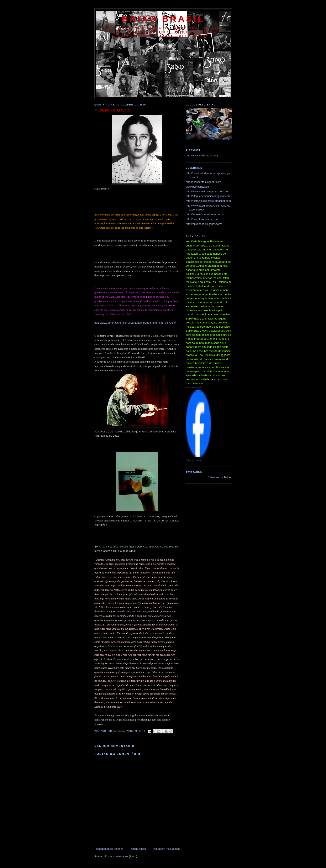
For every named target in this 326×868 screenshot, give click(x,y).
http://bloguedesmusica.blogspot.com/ (209, 196)
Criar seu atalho (194, 460)
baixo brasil (163, 19)
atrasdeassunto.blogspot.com (204, 182)
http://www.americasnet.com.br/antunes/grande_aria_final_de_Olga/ (135, 323)
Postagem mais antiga (166, 849)
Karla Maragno (193, 388)
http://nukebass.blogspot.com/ (204, 224)
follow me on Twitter (220, 477)
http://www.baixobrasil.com (202, 155)
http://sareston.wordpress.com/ (204, 214)
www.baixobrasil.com (198, 187)
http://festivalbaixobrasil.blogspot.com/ (209, 201)
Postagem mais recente (109, 849)
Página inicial (138, 849)
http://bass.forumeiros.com (202, 219)
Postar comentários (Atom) (121, 856)
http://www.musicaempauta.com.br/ (207, 191)
